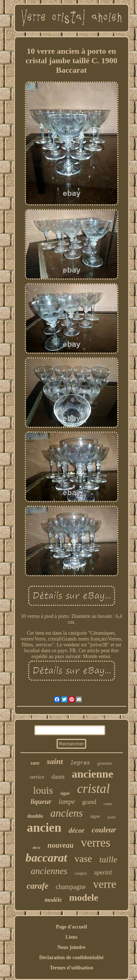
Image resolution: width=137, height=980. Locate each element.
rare (35, 763)
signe (95, 816)
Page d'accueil (71, 927)
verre (105, 884)
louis (43, 790)
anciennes (49, 871)
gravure (105, 763)
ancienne (92, 774)
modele (83, 898)
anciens (67, 813)
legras (80, 763)
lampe (67, 802)
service (37, 777)
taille (108, 859)
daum (58, 777)
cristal (93, 789)
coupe (108, 804)
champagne (71, 887)
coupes (81, 873)
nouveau (60, 845)
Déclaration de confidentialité (71, 958)
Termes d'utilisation (71, 968)
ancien (44, 827)
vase (83, 859)
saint (55, 761)
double (35, 816)
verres (96, 843)
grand (89, 802)
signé (65, 793)
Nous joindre (71, 947)
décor (77, 830)
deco (36, 847)
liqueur (41, 802)
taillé (112, 817)
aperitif (103, 872)
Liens (71, 937)
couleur (104, 830)
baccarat (46, 858)
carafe (38, 886)
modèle (53, 900)
